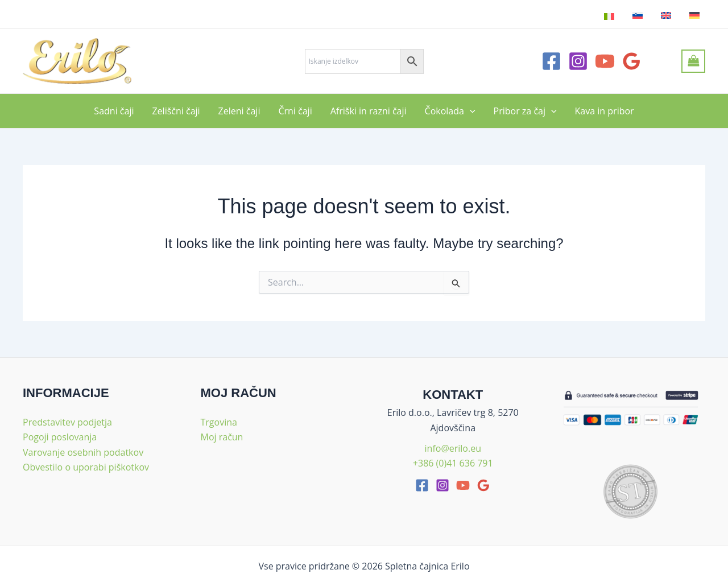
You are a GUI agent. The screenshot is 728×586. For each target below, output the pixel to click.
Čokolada (450, 111)
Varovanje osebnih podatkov (83, 452)
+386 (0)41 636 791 (453, 463)
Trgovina (219, 422)
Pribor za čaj (525, 111)
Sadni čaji (114, 111)
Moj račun (222, 437)
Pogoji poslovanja (60, 437)
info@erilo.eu (453, 448)
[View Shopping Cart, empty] (693, 61)
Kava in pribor (605, 111)
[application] (470, 111)
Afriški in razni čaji (369, 111)
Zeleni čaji (239, 111)
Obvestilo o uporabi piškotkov (86, 467)
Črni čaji (295, 111)
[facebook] (422, 485)
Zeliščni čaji (176, 111)
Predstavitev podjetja (67, 422)
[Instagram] (578, 61)
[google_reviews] (483, 485)
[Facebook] (551, 61)
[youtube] (463, 485)
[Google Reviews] (632, 61)
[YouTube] (605, 61)
